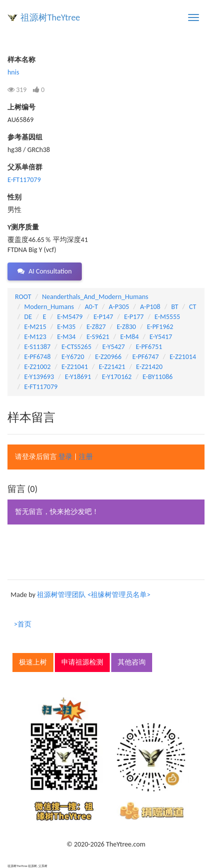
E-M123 (35, 337)
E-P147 (103, 317)
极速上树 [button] (33, 662)
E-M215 (35, 327)
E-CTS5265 (76, 347)
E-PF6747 (145, 357)
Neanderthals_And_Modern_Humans (95, 297)
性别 (14, 197)
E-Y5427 (113, 347)
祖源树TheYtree (50, 17)
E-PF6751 (149, 347)
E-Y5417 (161, 337)
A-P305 (119, 307)
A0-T (91, 307)
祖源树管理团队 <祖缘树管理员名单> (94, 595)
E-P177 (134, 317)
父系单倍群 (25, 167)
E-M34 (67, 337)
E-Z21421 (112, 367)
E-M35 (67, 327)
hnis (13, 72)
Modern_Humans (49, 307)
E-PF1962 (160, 327)
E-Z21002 (38, 367)
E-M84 (129, 337)
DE (28, 317)
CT (193, 307)
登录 (65, 457)
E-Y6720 (73, 357)
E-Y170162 (117, 377)
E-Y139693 (39, 377)
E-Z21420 (149, 367)
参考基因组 (25, 137)
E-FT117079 (24, 180)
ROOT (23, 297)
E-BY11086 (158, 377)
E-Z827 (96, 327)
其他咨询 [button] (132, 662)
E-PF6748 (38, 357)
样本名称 (21, 60)
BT (175, 307)
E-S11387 (38, 347)
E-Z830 (126, 327)
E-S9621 (98, 337)
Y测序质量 (23, 227)
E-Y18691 (78, 377)
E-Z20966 (108, 357)
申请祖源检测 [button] (82, 662)
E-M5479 (70, 317)
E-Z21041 (75, 367)
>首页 (23, 624)
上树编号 (21, 107)
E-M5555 (167, 317)
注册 (86, 457)
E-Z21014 (183, 357)
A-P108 (150, 307)
